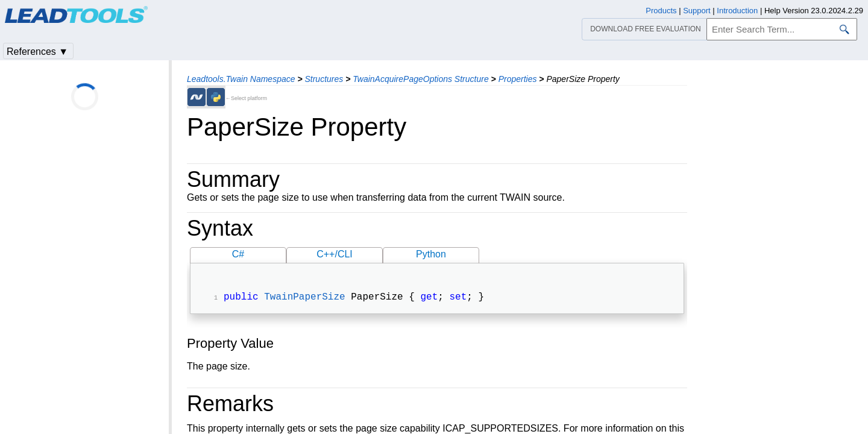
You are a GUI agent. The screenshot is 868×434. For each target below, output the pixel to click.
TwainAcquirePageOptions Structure (420, 79)
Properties (518, 79)
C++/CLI (335, 254)
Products (661, 11)
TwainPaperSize (304, 298)
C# (238, 254)
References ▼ (37, 52)
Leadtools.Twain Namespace (241, 79)
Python (431, 254)
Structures (324, 79)
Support (697, 11)
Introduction (737, 11)
